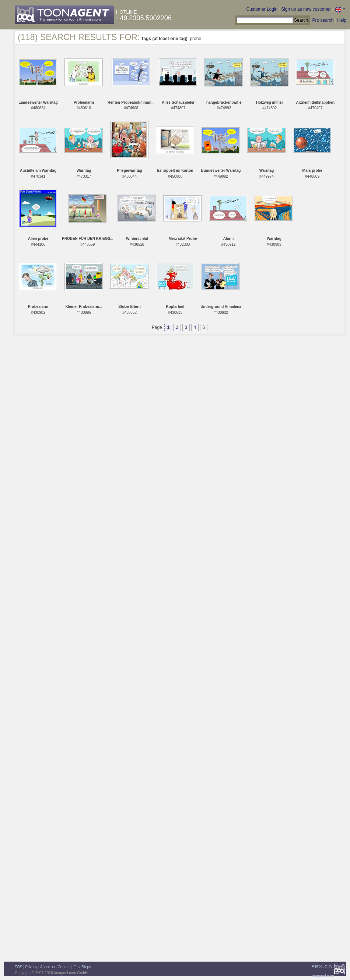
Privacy (31, 967)
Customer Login (262, 9)
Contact (64, 967)
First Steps (82, 967)
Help (342, 20)
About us (47, 967)
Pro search (323, 20)
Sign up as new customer (306, 9)
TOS (18, 967)
